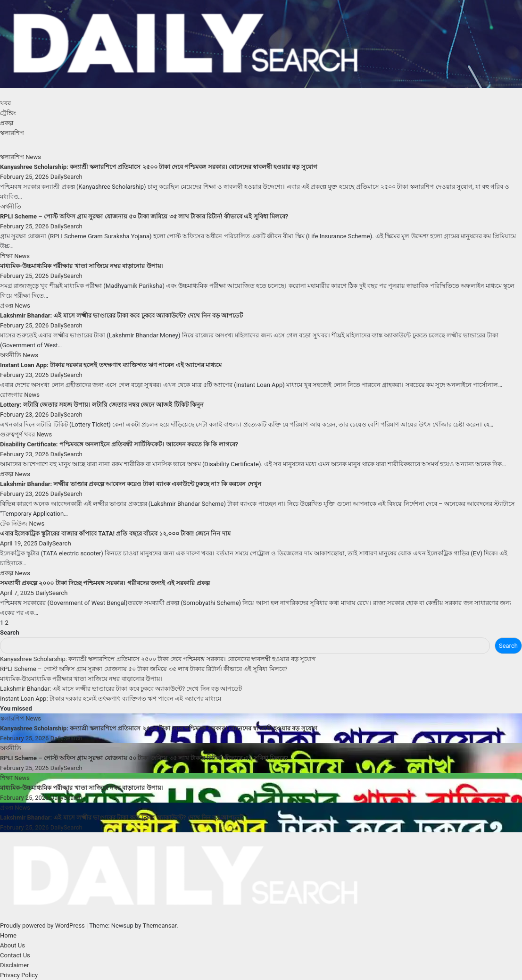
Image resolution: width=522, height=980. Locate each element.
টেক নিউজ (14, 524)
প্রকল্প (7, 123)
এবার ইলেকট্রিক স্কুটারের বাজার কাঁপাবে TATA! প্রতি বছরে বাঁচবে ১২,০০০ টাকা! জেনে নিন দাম (115, 533)
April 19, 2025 (20, 543)
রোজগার (12, 395)
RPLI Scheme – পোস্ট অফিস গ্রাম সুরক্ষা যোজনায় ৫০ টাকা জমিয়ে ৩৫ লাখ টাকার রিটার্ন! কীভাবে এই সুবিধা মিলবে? (144, 216)
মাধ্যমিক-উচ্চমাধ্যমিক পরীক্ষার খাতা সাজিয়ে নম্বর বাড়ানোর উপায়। (82, 266)
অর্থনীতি (11, 206)
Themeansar (159, 926)
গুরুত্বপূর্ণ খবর (18, 434)
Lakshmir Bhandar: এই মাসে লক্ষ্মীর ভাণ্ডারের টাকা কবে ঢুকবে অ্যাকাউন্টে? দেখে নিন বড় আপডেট (121, 315)
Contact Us (15, 955)
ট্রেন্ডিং (8, 113)
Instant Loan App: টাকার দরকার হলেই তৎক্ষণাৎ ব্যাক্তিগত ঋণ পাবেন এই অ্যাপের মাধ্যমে (111, 365)
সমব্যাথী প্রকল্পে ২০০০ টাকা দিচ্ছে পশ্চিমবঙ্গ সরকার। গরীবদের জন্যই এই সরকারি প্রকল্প (105, 583)
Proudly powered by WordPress (43, 926)
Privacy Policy (19, 975)
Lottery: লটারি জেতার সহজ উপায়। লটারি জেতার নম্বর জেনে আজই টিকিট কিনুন (102, 405)
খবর (5, 103)
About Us (12, 945)
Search (10, 632)
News (33, 157)
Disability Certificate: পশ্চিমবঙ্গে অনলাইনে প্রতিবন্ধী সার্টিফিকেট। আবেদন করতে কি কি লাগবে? (119, 444)
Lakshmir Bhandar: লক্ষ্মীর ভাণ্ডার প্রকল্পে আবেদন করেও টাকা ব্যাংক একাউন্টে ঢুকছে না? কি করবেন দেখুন (131, 484)
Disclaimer (14, 965)
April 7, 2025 (18, 593)
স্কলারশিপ (12, 133)
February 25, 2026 (25, 177)
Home (8, 935)
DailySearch (66, 177)
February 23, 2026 (25, 375)
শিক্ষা (7, 256)
